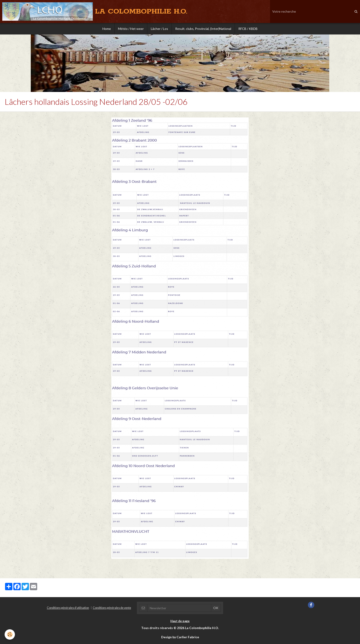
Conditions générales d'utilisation (68, 608)
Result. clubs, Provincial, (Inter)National (203, 29)
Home (107, 29)
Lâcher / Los (159, 29)
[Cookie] (10, 634)
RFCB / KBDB (248, 29)
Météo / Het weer (131, 29)
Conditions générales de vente (112, 608)
